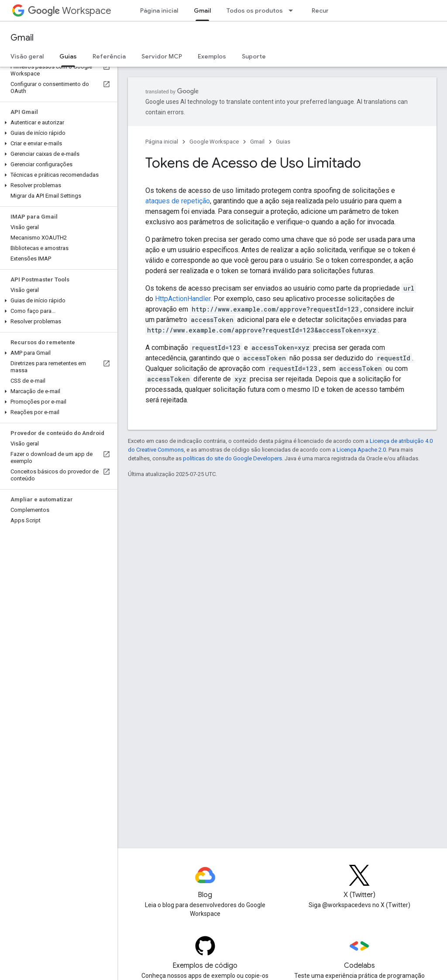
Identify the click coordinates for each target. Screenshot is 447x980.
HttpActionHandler (183, 299)
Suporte (254, 56)
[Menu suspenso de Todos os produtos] (293, 10)
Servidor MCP (162, 56)
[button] (57, 123)
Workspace (70, 11)
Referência (109, 56)
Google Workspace (214, 142)
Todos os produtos (255, 10)
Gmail (22, 38)
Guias (283, 142)
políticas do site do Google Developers (232, 458)
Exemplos (212, 56)
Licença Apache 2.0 (361, 450)
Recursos (326, 10)
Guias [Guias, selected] (68, 56)
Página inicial (159, 10)
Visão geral (27, 56)
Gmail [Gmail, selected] (202, 10)
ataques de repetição (178, 201)
